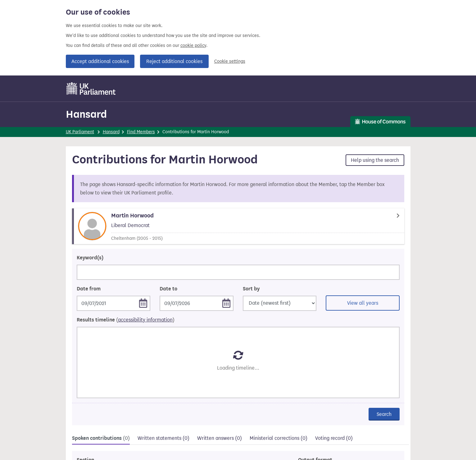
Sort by (251, 289)
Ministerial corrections (279, 438)
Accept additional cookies (100, 61)
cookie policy (193, 46)
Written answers (220, 438)
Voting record (334, 438)
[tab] (101, 439)
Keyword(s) (90, 258)
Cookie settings (230, 61)
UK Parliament (80, 132)
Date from (89, 289)
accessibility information (145, 320)
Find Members (141, 132)
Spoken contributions (101, 438)
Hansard (86, 114)
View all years (363, 303)
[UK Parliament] (91, 89)
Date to (168, 289)
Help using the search (375, 160)
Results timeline (126, 320)
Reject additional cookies (174, 61)
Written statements (163, 438)
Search (384, 414)
